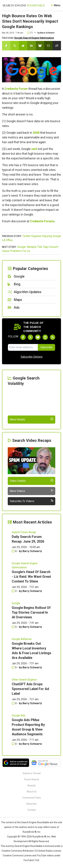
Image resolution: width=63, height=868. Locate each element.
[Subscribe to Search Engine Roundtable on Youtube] (45, 337)
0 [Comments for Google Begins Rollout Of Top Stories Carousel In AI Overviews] (15, 627)
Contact (32, 810)
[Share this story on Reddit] (23, 46)
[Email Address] (23, 347)
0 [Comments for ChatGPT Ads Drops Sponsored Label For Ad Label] (15, 703)
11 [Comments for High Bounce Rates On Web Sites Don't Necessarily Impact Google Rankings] (30, 33)
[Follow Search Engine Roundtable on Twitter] (30, 337)
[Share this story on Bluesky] (40, 46)
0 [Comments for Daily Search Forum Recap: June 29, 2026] (15, 551)
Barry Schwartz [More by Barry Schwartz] (32, 551)
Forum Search (32, 779)
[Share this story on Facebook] (6, 46)
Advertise (32, 804)
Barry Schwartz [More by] (47, 33)
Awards (32, 786)
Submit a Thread (32, 773)
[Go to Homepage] (24, 5)
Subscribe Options (32, 357)
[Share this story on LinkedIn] (31, 46)
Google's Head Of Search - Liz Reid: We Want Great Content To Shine (31, 577)
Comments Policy (32, 798)
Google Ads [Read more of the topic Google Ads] (19, 715)
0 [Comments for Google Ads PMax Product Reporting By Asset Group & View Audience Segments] (15, 744)
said (34, 149)
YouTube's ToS (31, 860)
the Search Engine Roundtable (33, 822)
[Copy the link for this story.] (57, 46)
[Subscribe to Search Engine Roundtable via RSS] (53, 337)
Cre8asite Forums (42, 221)
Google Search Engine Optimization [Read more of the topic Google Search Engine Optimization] (25, 565)
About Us (32, 792)
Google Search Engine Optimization (34, 38)
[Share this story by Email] (48, 46)
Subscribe (46, 347)
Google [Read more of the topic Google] (16, 603)
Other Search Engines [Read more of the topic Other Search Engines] (24, 680)
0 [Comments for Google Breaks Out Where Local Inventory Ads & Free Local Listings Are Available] (15, 667)
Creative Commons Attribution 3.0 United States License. (32, 851)
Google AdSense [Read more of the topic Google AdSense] (22, 639)
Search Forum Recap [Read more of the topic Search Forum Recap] (24, 532)
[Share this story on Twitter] (15, 46)
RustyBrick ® (39, 837)
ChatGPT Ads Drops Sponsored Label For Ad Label (30, 689)
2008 (36, 133)
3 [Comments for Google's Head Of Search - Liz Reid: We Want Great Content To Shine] (15, 591)
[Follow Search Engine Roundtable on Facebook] (23, 337)
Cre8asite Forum (16, 89)
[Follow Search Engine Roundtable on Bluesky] (38, 337)
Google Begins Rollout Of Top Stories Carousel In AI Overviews (31, 612)
